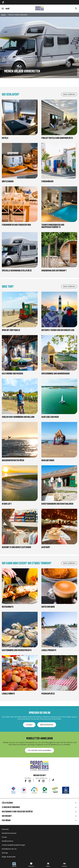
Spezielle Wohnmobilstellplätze (17, 271)
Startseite (5, 829)
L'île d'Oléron (7, 803)
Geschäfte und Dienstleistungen (16, 547)
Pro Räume (6, 820)
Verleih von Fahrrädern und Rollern (18, 417)
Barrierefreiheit (47, 725)
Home (3, 15)
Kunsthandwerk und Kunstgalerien (57, 504)
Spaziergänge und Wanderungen (55, 374)
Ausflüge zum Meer (50, 417)
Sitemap (5, 853)
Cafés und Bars (48, 607)
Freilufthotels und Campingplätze (57, 138)
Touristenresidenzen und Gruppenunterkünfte (53, 226)
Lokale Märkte (8, 694)
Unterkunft (7, 816)
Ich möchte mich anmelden (39, 750)
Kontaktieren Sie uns (9, 849)
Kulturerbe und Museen (12, 374)
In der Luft (7, 504)
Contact (29, 725)
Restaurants (8, 607)
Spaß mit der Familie (11, 330)
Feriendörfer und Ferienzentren (16, 225)
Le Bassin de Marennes (11, 807)
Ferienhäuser (47, 181)
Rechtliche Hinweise (9, 833)
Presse (4, 837)
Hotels (5, 138)
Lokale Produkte (49, 650)
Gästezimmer (8, 181)
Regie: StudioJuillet (9, 857)
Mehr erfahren (69, 94)
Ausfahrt (46, 547)
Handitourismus (7, 841)
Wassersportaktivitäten (13, 460)
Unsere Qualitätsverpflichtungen (14, 845)
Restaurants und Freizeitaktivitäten (17, 812)
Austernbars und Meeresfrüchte (17, 650)
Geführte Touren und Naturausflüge (58, 330)
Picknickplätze (48, 694)
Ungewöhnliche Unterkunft (54, 271)
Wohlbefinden (48, 460)
